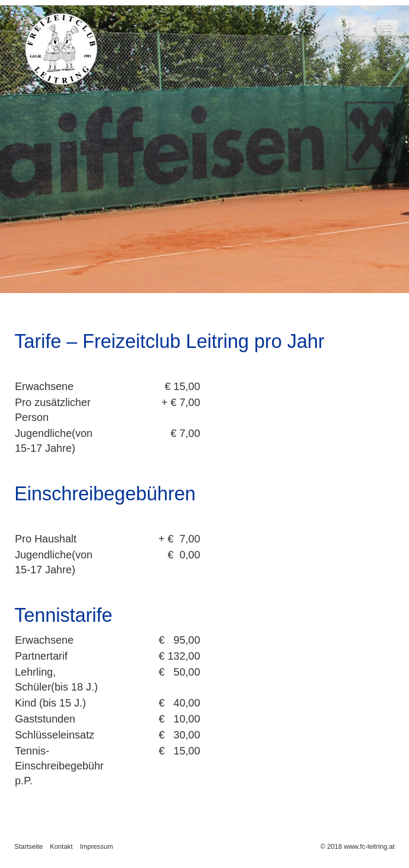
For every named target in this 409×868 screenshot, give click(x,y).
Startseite (28, 847)
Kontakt (62, 847)
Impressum (96, 847)
